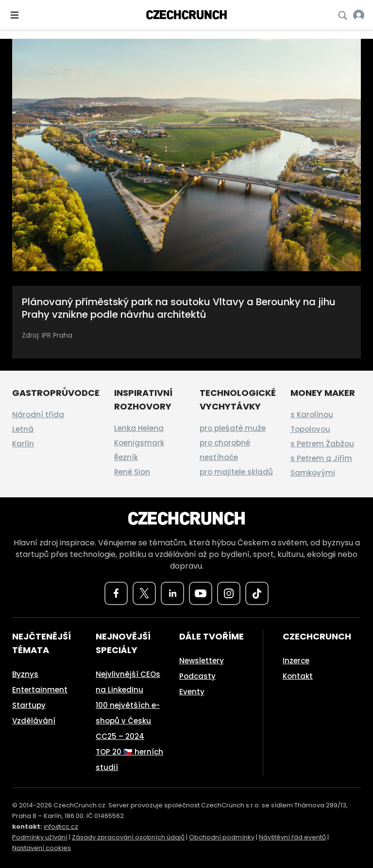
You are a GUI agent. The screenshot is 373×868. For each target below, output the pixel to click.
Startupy (29, 705)
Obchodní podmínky (222, 837)
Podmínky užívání (40, 837)
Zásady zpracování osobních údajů (128, 837)
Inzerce (296, 661)
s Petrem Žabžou (322, 444)
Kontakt (298, 676)
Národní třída (38, 415)
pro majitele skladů (236, 472)
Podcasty (197, 676)
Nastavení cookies (42, 848)
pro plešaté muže (233, 428)
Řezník (126, 457)
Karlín (23, 444)
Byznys (25, 674)
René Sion (132, 472)
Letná (23, 429)
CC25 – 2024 (120, 736)
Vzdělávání (34, 721)
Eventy (192, 692)
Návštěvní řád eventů (292, 837)
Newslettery (202, 661)
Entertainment (40, 690)
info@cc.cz (61, 827)
